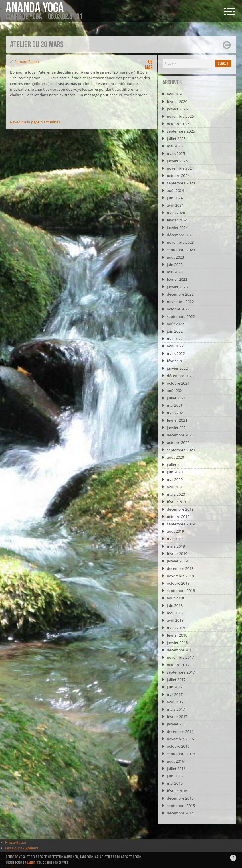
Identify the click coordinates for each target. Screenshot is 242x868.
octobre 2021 (178, 383)
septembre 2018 (181, 591)
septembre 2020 (181, 450)
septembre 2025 (181, 131)
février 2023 (177, 279)
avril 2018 (175, 620)
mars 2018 (176, 628)
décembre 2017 (180, 650)
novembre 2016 (180, 739)
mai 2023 (175, 272)
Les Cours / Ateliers (22, 848)
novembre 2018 (180, 576)
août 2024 (175, 190)
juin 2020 (175, 472)
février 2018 (177, 635)
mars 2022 (176, 353)
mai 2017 (175, 694)
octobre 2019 (178, 517)
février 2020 (177, 502)
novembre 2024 (180, 168)
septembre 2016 (181, 754)
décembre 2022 (180, 294)
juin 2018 (175, 605)
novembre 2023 (180, 242)
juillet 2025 (176, 139)
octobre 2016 (178, 746)
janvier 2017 (177, 724)
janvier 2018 (177, 643)
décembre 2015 (180, 798)
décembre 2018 (180, 568)
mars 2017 (176, 709)
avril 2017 (175, 702)
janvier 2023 (177, 287)
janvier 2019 (177, 561)
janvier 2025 (177, 161)
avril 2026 (175, 94)
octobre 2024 (178, 176)
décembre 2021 (180, 376)
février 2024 (177, 220)
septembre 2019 (181, 524)
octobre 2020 (178, 442)
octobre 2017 (178, 665)
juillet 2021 (176, 398)
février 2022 (177, 361)
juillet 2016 (176, 769)
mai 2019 (175, 539)
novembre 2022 (180, 302)
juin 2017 (175, 687)
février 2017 (177, 717)
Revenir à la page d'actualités (35, 122)
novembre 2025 (180, 116)
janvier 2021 (177, 428)
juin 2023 (175, 265)
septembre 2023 (181, 250)
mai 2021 (175, 405)
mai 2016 (175, 783)
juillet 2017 (176, 680)
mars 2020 (176, 494)
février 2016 (177, 791)
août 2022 (175, 324)
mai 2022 (175, 339)
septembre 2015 (181, 806)
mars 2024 (176, 213)
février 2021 (177, 420)
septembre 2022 (181, 316)
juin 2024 (175, 198)
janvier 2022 (177, 368)
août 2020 (175, 457)
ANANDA (30, 863)
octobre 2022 (178, 309)
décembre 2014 (180, 813)
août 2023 (175, 257)
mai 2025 (175, 146)
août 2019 (175, 531)
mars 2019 (176, 546)
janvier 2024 (177, 227)
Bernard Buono (27, 62)
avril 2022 (175, 346)
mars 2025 (176, 153)
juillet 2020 (176, 465)
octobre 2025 (178, 124)
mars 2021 (176, 413)
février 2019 (177, 554)
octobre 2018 (178, 583)
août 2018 (175, 598)
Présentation (16, 842)
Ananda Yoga (35, 8)
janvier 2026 (177, 109)
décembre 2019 (180, 509)
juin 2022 (175, 331)
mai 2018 (175, 613)
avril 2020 (175, 487)
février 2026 (177, 101)
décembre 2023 (180, 235)
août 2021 (175, 391)
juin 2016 (175, 776)
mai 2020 (175, 479)
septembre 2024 (181, 183)
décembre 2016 (180, 731)
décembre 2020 (180, 435)
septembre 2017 (181, 672)
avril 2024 (175, 205)
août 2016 (175, 761)
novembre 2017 (180, 657)
